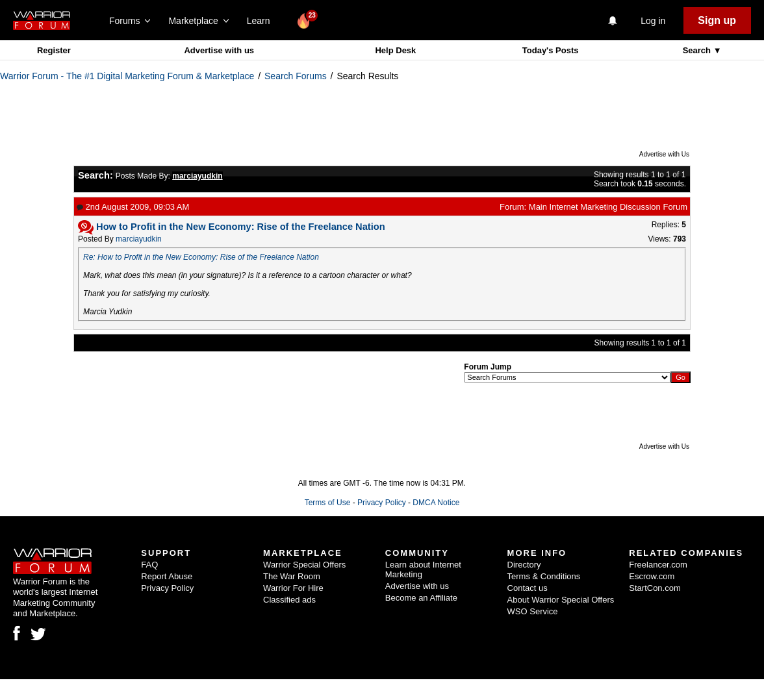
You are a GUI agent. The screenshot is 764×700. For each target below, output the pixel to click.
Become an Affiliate (421, 598)
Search (698, 50)
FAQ (149, 565)
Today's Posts (551, 50)
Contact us (528, 588)
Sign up (717, 20)
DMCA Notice (436, 503)
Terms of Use (328, 503)
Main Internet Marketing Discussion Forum (608, 207)
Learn (262, 21)
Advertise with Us (664, 154)
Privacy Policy (382, 503)
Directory (524, 565)
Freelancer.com (658, 565)
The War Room (292, 576)
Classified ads (289, 600)
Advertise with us (219, 50)
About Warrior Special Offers (561, 600)
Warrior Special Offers (304, 565)
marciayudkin (139, 239)
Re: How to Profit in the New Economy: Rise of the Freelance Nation (201, 257)
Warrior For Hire (293, 588)
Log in (653, 21)
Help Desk (395, 50)
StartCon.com (655, 588)
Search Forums (296, 76)
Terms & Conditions (544, 576)
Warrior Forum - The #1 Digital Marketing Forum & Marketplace (127, 76)
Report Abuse (167, 576)
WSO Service (533, 611)
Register (54, 50)
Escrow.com (652, 576)
